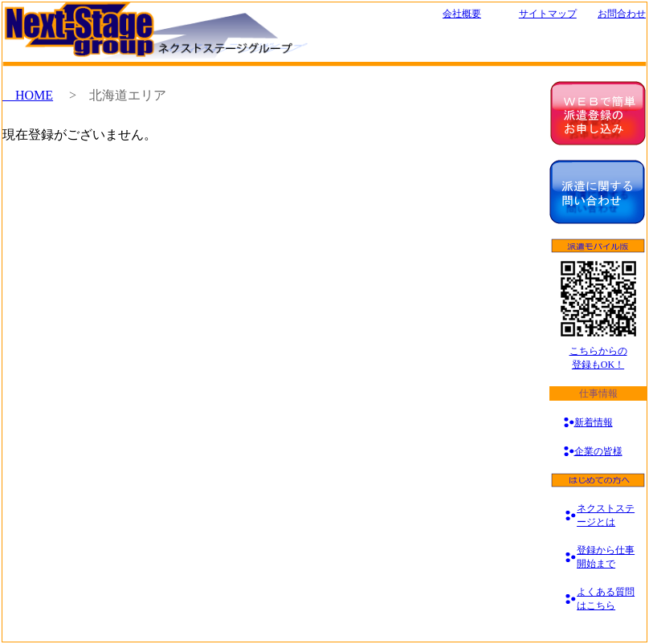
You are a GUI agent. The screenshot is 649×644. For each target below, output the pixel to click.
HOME (28, 95)
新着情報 (594, 422)
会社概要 (462, 14)
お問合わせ (622, 14)
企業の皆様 (598, 451)
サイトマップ (548, 14)
